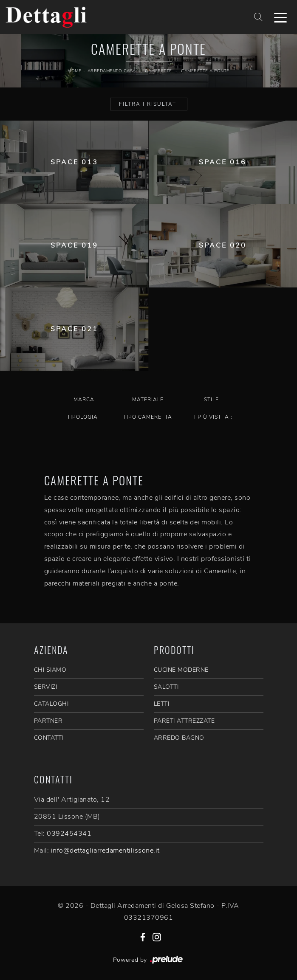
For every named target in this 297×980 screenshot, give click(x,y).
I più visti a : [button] (213, 417)
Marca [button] (84, 400)
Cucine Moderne (181, 670)
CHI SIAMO (50, 670)
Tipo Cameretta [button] (148, 417)
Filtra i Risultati (149, 104)
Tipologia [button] (82, 417)
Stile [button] (211, 400)
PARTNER (48, 721)
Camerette (158, 71)
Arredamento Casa (112, 71)
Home (74, 71)
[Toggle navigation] (280, 17)
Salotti (166, 687)
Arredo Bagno (179, 738)
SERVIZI (46, 687)
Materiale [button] (148, 400)
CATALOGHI (51, 704)
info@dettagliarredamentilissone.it (105, 850)
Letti (162, 704)
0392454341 (69, 834)
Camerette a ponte (205, 71)
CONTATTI (49, 738)
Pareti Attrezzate (184, 721)
